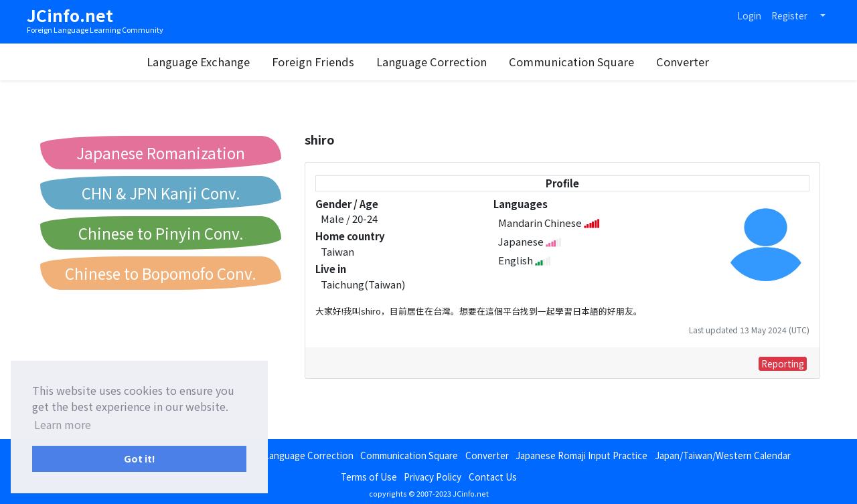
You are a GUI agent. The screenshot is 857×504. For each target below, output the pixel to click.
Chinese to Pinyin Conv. (161, 233)
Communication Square (571, 62)
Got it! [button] (140, 458)
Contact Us (493, 477)
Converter (683, 62)
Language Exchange (198, 62)
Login (749, 15)
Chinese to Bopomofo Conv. (161, 273)
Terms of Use (369, 477)
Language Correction (432, 62)
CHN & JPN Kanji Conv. (161, 193)
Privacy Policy (433, 477)
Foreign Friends (313, 62)
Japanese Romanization (161, 153)
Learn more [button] (63, 424)
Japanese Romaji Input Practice (581, 455)
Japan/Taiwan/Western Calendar (723, 455)
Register (789, 15)
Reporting (783, 363)
